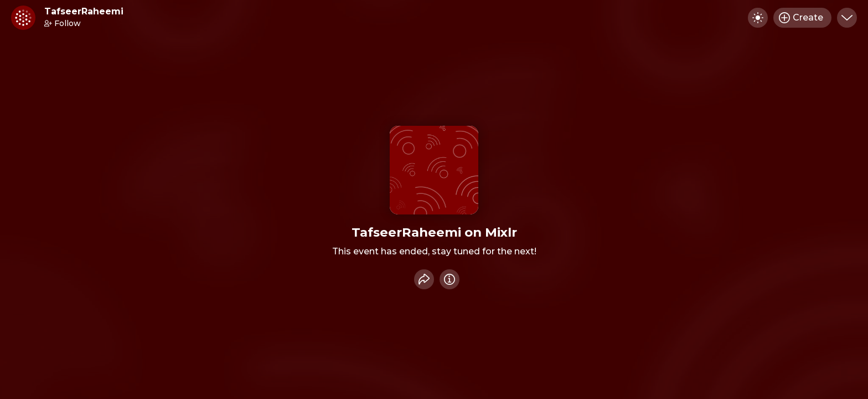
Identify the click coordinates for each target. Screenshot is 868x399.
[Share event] (424, 279)
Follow (63, 23)
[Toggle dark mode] (758, 18)
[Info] (449, 279)
